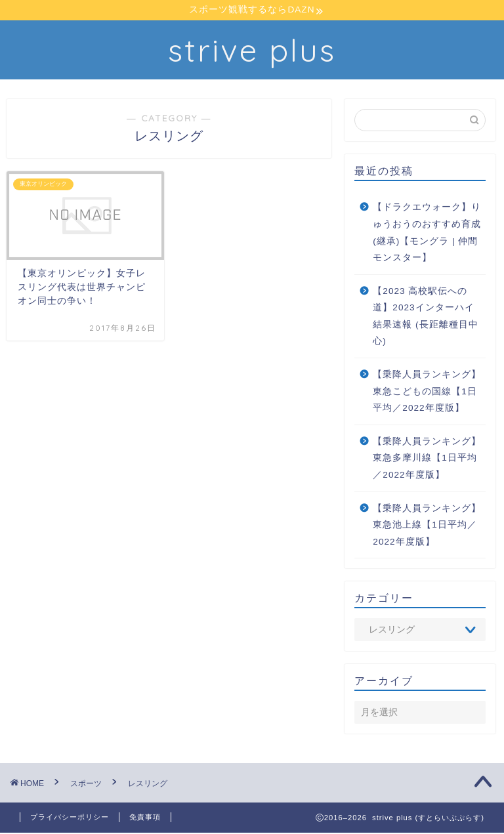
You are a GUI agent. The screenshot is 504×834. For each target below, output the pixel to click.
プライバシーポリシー (70, 818)
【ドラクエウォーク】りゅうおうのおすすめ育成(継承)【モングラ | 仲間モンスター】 (427, 234)
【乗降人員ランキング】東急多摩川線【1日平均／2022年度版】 (427, 459)
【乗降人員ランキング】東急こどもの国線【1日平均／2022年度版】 (427, 392)
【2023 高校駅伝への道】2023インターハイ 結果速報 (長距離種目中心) (425, 317)
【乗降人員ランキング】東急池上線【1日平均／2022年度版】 (427, 526)
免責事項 (145, 818)
